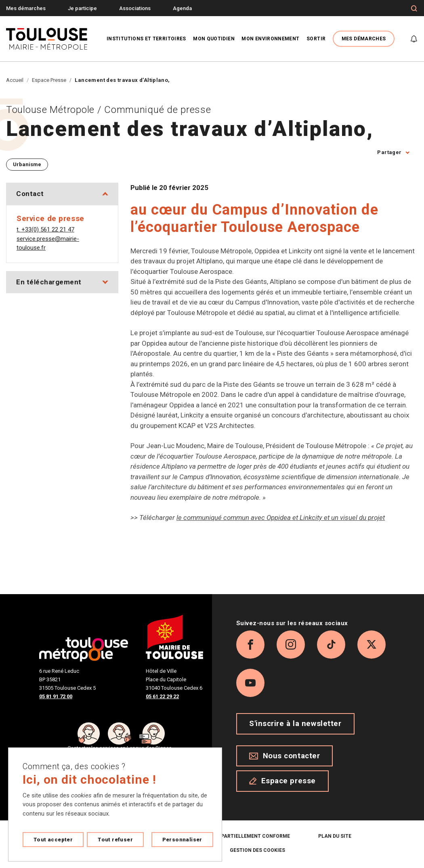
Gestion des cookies (257, 850)
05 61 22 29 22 (162, 696)
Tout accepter (53, 840)
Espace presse (282, 781)
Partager (389, 152)
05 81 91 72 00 (56, 696)
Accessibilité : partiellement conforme (235, 836)
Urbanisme (27, 164)
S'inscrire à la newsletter (295, 724)
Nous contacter (284, 756)
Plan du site (335, 836)
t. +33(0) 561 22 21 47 (45, 230)
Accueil (15, 80)
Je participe (82, 8)
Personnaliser (182, 840)
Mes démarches (26, 8)
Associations (135, 8)
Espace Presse (49, 80)
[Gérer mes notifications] (414, 39)
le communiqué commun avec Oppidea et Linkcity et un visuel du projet (281, 517)
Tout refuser (115, 840)
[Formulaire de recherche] (414, 8)
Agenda (182, 8)
